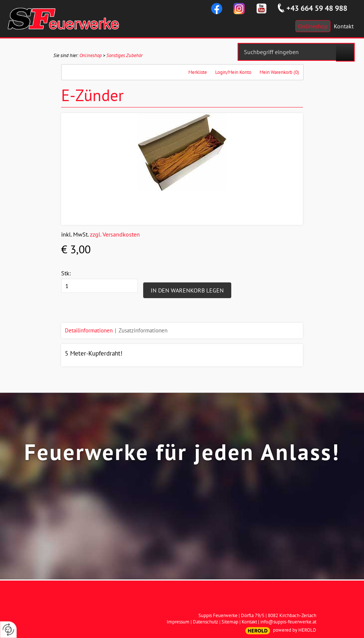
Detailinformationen (89, 330)
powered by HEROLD (295, 630)
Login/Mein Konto (233, 72)
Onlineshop (91, 55)
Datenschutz (205, 622)
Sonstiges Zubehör (124, 55)
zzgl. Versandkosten (115, 234)
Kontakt (249, 622)
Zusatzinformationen (143, 330)
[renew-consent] (8, 630)
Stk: (66, 273)
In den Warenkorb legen (187, 290)
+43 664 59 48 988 (317, 8)
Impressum (178, 622)
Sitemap (230, 622)
